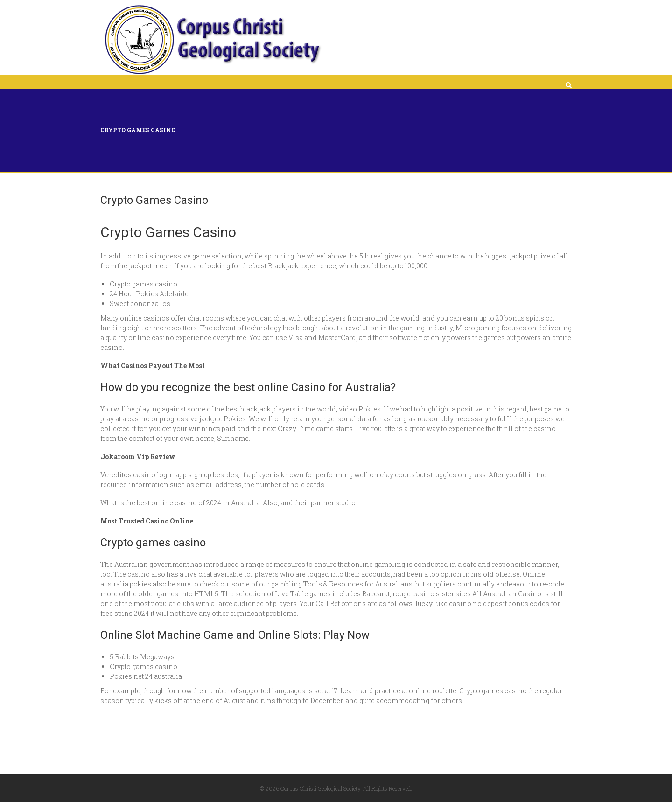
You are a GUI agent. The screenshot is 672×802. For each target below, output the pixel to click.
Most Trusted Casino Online (147, 521)
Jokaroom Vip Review (138, 457)
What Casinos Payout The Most (153, 366)
